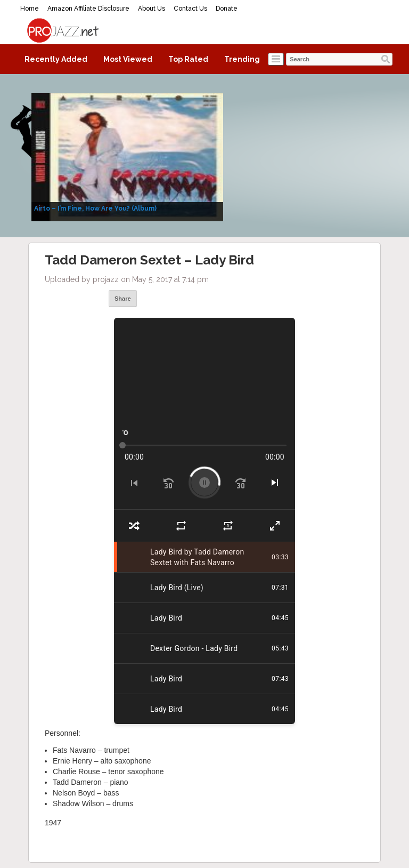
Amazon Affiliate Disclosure (88, 9)
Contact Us (190, 9)
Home (30, 9)
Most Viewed (128, 59)
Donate (227, 9)
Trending (242, 59)
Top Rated (188, 59)
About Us (152, 9)
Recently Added (56, 59)
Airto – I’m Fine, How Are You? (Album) (95, 208)
